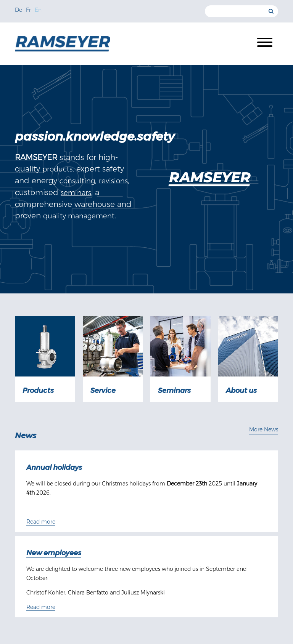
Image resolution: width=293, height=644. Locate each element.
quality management (79, 216)
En (38, 10)
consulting (77, 181)
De (19, 10)
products (57, 169)
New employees (54, 553)
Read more (41, 522)
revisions (113, 181)
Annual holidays (54, 468)
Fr (28, 10)
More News (264, 429)
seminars (76, 193)
